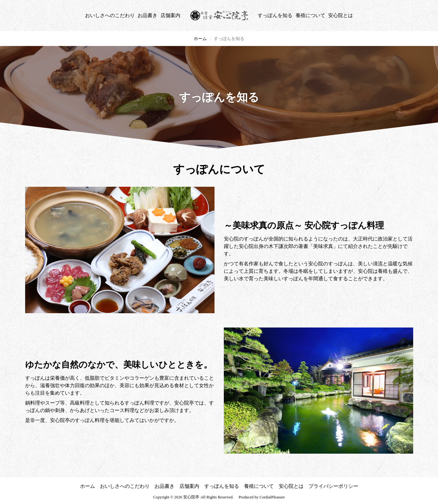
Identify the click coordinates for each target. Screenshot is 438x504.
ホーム (200, 39)
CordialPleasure (272, 497)
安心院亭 (191, 497)
